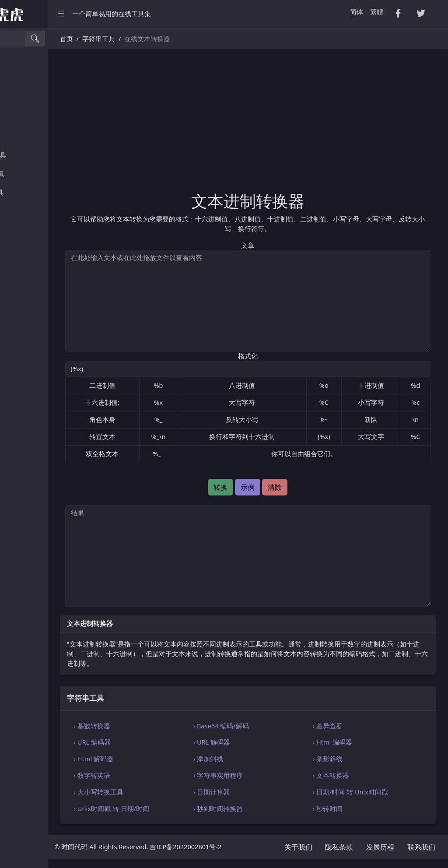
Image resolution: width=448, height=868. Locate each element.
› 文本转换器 (353, 775)
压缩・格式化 (30, 62)
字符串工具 (27, 267)
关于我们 (298, 856)
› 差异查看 (350, 726)
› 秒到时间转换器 (261, 808)
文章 (280, 245)
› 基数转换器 (156, 726)
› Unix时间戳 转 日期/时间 (176, 808)
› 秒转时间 (350, 808)
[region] (56, 448)
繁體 (377, 11)
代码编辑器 (27, 322)
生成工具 (24, 230)
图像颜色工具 (30, 248)
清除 (307, 487)
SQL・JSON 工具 (35, 174)
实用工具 (24, 211)
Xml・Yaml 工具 (34, 192)
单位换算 (24, 285)
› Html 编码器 (354, 742)
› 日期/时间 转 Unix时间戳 (372, 792)
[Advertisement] (280, 126)
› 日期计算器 (254, 792)
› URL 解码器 (255, 742)
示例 (280, 487)
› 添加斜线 (251, 759)
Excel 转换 (25, 137)
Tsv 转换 (23, 100)
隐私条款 (339, 856)
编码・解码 (27, 304)
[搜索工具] (46, 39)
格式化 (280, 356)
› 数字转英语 (156, 775)
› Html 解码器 (158, 759)
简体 (357, 11)
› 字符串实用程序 (261, 775)
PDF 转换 (24, 118)
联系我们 (421, 856)
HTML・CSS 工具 (35, 155)
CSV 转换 (24, 81)
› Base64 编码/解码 (264, 726)
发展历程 (380, 856)
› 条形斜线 (350, 759)
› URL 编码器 (157, 742)
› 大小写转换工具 (163, 792)
